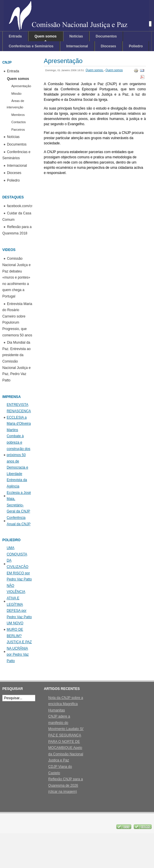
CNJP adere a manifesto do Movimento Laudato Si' (66, 723)
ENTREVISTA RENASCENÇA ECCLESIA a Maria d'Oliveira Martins (19, 417)
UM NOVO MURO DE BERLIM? (15, 629)
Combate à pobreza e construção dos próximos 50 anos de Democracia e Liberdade (18, 455)
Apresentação (63, 61)
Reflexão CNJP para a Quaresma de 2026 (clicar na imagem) (66, 785)
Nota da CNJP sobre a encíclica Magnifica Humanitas (66, 704)
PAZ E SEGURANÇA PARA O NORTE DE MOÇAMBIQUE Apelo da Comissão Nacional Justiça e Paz (66, 748)
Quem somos (95, 70)
